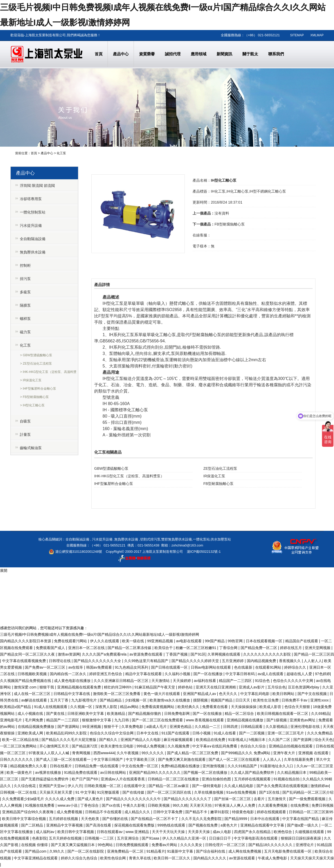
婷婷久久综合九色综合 (80, 858)
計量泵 (25, 435)
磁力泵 (25, 332)
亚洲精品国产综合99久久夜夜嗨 (28, 812)
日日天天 (243, 700)
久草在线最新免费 (299, 759)
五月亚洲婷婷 (233, 661)
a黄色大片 (229, 825)
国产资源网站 (69, 727)
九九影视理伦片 (85, 700)
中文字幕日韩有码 (241, 674)
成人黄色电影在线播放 (73, 681)
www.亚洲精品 (138, 832)
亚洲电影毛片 (11, 720)
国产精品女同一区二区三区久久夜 (28, 654)
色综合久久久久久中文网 (294, 681)
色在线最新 (244, 667)
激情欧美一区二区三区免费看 (117, 694)
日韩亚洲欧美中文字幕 (86, 714)
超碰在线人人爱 (300, 674)
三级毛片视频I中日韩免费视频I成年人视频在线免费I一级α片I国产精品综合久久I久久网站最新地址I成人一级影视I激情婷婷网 (100, 634)
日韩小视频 (202, 733)
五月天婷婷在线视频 (66, 838)
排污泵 (25, 279)
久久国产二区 (280, 740)
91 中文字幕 (85, 792)
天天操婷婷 (182, 681)
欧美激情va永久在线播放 (170, 700)
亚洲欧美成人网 (31, 733)
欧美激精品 (117, 714)
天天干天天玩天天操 (169, 832)
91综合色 (263, 681)
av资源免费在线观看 (147, 654)
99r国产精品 (215, 641)
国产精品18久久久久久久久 (271, 845)
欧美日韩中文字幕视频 (76, 832)
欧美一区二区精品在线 (21, 740)
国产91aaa (151, 838)
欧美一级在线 (134, 641)
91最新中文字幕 (180, 851)
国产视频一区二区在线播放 (206, 772)
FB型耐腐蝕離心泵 (230, 224)
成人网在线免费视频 (245, 851)
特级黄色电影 (243, 812)
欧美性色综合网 (114, 858)
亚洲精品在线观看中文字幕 (263, 825)
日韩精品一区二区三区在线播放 (174, 779)
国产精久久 (109, 740)
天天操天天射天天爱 (56, 792)
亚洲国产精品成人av (200, 694)
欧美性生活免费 (266, 700)
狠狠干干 (112, 727)
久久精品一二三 (208, 727)
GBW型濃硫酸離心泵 (111, 468)
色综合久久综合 (254, 746)
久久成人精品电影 (239, 786)
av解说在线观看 (35, 700)
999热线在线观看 (172, 825)
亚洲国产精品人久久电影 (141, 740)
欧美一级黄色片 (20, 772)
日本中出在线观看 (265, 819)
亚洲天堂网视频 (318, 648)
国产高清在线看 (99, 825)
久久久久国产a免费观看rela (105, 654)
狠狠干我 (47, 687)
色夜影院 (39, 838)
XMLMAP (317, 35)
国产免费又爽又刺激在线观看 (182, 759)
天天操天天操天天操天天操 (312, 858)
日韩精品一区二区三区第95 (311, 812)
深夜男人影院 (107, 707)
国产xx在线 (111, 805)
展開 (4, 570)
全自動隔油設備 (33, 239)
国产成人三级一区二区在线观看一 (64, 759)
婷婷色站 (186, 687)
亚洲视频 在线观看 (314, 753)
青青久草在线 (140, 858)
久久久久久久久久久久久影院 (267, 654)
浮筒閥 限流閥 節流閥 (37, 186)
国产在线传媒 (134, 792)
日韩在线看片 (61, 766)
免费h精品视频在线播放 (181, 766)
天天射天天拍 (201, 805)
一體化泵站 (201, 539)
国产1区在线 (270, 792)
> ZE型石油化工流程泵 (36, 364)
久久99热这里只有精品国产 (147, 661)
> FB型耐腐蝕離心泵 (34, 397)
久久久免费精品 (320, 733)
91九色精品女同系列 (132, 667)
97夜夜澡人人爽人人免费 (235, 805)
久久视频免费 (179, 746)
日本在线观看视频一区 (265, 641)
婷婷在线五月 (291, 648)
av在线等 (76, 667)
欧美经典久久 (189, 707)
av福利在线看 (205, 681)
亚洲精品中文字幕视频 (65, 825)
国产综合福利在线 (211, 851)
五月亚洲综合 (128, 838)
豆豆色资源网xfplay (304, 687)
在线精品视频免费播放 (37, 727)
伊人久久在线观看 (105, 641)
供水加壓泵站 (221, 539)
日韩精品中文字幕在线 (72, 694)
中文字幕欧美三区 (141, 759)
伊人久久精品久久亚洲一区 (185, 838)
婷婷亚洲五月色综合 (106, 674)
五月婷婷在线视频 (64, 819)
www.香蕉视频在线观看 (205, 720)
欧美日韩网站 (284, 694)
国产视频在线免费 (204, 825)
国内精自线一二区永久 (69, 674)
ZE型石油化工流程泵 (220, 468)
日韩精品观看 (252, 727)
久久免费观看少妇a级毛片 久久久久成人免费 (39, 799)
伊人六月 (75, 786)
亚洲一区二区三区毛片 (286, 733)
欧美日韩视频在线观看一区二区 (283, 714)
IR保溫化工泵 (214, 476)
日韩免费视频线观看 (133, 845)
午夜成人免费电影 (273, 858)
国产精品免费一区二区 (259, 648)
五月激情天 (277, 799)
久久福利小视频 (178, 674)
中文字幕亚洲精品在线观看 (36, 858)
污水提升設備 (31, 225)
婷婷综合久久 (296, 667)
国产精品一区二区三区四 (314, 654)
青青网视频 (82, 753)
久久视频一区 (82, 707)
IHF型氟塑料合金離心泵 (114, 484)
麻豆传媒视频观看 (179, 740)
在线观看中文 (135, 786)
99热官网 (236, 641)
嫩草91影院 (220, 812)
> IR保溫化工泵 (31, 380)
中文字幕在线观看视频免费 (25, 661)
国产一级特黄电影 (207, 786)
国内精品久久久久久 (210, 858)
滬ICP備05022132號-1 (204, 552)
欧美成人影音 (271, 707)
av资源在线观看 (243, 858)
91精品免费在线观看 (81, 772)
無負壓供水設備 (33, 252)
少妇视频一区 (136, 700)
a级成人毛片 (157, 727)
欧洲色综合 (283, 832)
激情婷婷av (320, 786)
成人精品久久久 (138, 812)
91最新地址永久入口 (277, 766)
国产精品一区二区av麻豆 (169, 786)
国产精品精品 (111, 700)
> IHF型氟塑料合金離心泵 (38, 389)
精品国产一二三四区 (236, 681)
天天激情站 (161, 681)
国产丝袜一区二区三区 (233, 799)
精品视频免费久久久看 (29, 766)
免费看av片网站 (165, 845)
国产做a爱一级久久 (303, 825)
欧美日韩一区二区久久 (172, 858)
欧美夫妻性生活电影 (118, 746)
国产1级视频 (277, 720)
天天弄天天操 (199, 832)
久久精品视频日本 (292, 772)
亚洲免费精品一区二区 (126, 851)
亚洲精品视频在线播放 (246, 720)
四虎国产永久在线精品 (253, 832)
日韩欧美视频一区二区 (103, 786)
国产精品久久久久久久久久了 (188, 799)
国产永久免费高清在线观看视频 (283, 786)
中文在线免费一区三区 (140, 766)
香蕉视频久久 (290, 661)
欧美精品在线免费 (211, 740)
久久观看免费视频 (273, 805)
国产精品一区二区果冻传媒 (130, 648)
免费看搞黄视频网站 (158, 707)
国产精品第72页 (85, 746)
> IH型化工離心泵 (32, 405)
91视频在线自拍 (287, 779)
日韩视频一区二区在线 (19, 792)
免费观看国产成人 (51, 648)
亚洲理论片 (305, 845)
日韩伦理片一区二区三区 (226, 845)
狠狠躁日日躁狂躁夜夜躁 (301, 838)
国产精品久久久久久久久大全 (98, 661)
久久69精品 (320, 714)
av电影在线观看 (190, 641)
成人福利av (46, 832)
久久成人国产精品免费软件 (253, 772)
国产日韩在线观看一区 (170, 667)
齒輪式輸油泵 (31, 448)
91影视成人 (237, 740)
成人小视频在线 (31, 714)
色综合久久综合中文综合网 (112, 733)
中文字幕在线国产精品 (301, 819)
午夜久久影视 (134, 805)
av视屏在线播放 (49, 772)
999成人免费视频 (151, 746)
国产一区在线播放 (208, 674)
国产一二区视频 (252, 733)
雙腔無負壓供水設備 (177, 539)
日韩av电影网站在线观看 (211, 667)
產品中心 (47, 153)
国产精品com (36, 851)
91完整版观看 (109, 792)
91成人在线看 (225, 733)
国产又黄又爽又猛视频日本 (73, 845)
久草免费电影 (133, 727)
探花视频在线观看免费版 (135, 825)
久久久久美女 (192, 845)
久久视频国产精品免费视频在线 (26, 681)
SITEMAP (297, 35)
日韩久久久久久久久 (17, 759)
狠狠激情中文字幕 (97, 720)
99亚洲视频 (92, 727)
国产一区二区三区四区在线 (170, 792)
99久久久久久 (153, 753)
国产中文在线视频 (313, 694)
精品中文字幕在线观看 (144, 674)
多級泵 (25, 292)
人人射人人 (313, 661)
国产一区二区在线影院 (86, 851)
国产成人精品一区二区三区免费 (193, 753)
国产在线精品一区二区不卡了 (155, 819)
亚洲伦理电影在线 (306, 727)
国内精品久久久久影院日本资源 (26, 641)
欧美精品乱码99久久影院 (67, 733)
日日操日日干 (220, 838)
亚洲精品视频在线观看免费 (80, 687)
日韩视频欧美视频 (33, 674)
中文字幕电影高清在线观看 (256, 838)
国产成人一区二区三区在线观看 (235, 759)
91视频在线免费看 (40, 805)
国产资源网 (303, 740)
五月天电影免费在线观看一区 (288, 851)
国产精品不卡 (197, 812)
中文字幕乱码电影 (255, 694)
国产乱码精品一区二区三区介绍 (308, 792)
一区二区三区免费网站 (19, 746)
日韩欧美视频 (159, 805)
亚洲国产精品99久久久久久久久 (155, 772)
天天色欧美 (91, 819)
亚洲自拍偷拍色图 (217, 779)
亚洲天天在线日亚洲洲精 (216, 687)
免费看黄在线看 (216, 707)
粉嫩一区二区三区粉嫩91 (196, 648)
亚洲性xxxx (320, 700)
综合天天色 (324, 740)
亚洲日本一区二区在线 (87, 648)
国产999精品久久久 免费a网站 (246, 753)
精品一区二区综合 (240, 714)
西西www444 (104, 753)
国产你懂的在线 (116, 819)
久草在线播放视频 (209, 792)
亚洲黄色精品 (181, 727)
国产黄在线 (56, 714)
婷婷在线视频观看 (272, 812)
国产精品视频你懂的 (145, 714)
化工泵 (61, 153)
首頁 (34, 153)
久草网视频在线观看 (224, 654)
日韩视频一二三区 (100, 838)
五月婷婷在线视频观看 (253, 779)
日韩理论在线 (60, 661)
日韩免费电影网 (177, 714)
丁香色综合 (90, 805)
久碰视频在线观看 (310, 832)
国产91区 (198, 654)
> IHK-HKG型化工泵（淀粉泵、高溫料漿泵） (48, 373)
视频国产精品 (222, 700)
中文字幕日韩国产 (109, 759)
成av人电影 (222, 832)
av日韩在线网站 (114, 772)
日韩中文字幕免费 (168, 812)
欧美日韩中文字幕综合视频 (25, 819)
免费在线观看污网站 (71, 641)
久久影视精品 (277, 727)
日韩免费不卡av (295, 700)
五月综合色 (277, 687)
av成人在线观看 (271, 674)
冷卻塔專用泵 (31, 199)
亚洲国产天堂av (52, 786)
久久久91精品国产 (243, 766)
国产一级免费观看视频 (308, 799)
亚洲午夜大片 (285, 753)
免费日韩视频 (323, 805)
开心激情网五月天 (55, 746)
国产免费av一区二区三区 (46, 667)
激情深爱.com (26, 687)
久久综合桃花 (25, 786)
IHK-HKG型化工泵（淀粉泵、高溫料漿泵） (129, 476)
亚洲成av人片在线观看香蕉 (123, 779)
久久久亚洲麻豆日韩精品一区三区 (122, 681)
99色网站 (106, 845)
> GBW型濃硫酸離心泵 (36, 355)
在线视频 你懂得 (35, 845)
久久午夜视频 (128, 753)
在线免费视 (300, 805)
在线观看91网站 (269, 667)
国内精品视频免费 (262, 661)
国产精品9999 (236, 819)
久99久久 (57, 851)
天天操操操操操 (244, 707)
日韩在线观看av (110, 832)
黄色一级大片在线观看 (162, 694)
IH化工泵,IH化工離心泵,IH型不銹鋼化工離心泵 (248, 191)
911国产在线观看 (176, 733)
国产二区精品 (33, 825)
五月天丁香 (60, 700)
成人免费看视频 (70, 812)
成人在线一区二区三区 (33, 694)
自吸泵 (25, 421)
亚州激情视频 (214, 766)
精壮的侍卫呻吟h (118, 687)
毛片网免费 (34, 720)
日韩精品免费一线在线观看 (97, 766)
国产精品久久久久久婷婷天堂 (196, 661)
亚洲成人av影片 (252, 687)
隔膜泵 (25, 305)
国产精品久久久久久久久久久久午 (134, 799)
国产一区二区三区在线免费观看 (158, 720)
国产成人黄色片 (91, 799)
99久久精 (180, 805)
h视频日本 (258, 740)
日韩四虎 (231, 727)
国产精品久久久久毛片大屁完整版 (69, 740)
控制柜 (25, 265)
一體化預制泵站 (33, 212)
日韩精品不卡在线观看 (104, 812)
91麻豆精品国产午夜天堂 (155, 687)
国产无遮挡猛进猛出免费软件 (45, 779)
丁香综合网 (229, 648)
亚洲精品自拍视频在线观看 (291, 746)
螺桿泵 (25, 319)
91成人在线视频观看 (51, 707)
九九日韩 (122, 720)
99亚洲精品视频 (161, 641)
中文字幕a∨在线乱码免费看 (215, 746)
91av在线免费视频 (242, 792)
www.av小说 (68, 805)
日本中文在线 (148, 733)
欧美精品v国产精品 (16, 707)
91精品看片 (156, 851)
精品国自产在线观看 (302, 641)
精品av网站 (130, 707)
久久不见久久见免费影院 (202, 819)
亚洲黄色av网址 (303, 720)
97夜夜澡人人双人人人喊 (49, 753)
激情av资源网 (69, 654)
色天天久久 (229, 694)
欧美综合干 (164, 648)
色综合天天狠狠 (298, 707)
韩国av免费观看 (100, 667)
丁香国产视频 (177, 654)
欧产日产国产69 (85, 779)
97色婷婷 (323, 674)
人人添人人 (272, 759)
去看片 (260, 799)
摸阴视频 (201, 700)
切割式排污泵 (150, 539)
